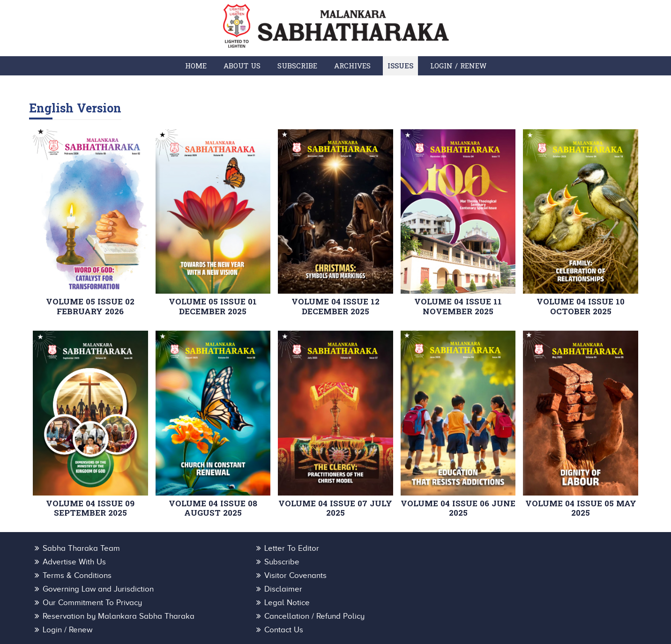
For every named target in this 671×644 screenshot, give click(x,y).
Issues (400, 66)
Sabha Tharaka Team (81, 549)
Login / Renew (458, 66)
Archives (352, 66)
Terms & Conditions (281, 563)
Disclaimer (266, 577)
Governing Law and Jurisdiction (98, 577)
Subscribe (297, 66)
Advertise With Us (483, 549)
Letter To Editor (274, 549)
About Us (242, 66)
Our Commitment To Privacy (501, 577)
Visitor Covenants (482, 563)
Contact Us (266, 605)
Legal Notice (65, 591)
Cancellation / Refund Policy (501, 591)
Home (196, 66)
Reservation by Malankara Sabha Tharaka (323, 591)
